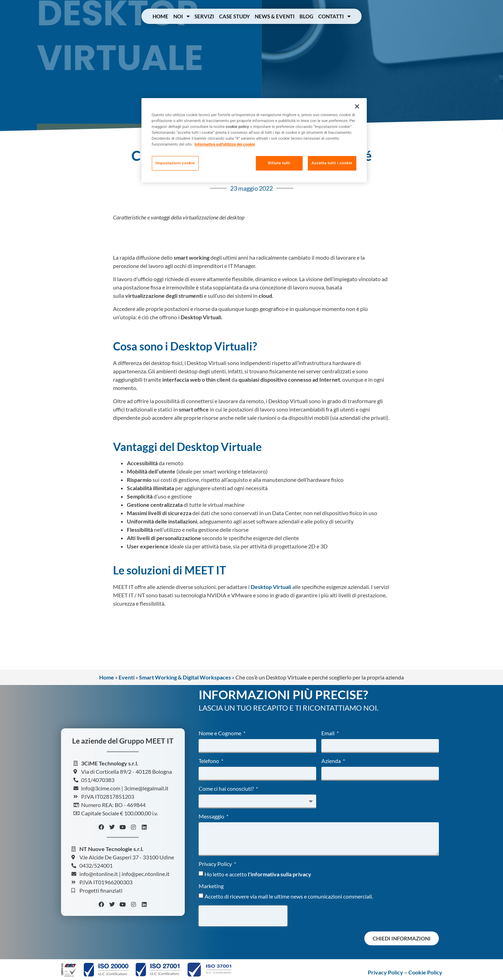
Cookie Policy (425, 972)
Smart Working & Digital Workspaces (185, 677)
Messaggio (212, 817)
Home (161, 16)
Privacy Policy (216, 864)
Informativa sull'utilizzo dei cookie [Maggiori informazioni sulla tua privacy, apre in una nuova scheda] (225, 144)
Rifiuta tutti (279, 163)
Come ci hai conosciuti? (227, 789)
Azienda (332, 761)
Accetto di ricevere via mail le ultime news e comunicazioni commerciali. (289, 896)
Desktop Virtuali (271, 587)
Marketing (211, 886)
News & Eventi (275, 16)
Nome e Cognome (220, 733)
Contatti (334, 16)
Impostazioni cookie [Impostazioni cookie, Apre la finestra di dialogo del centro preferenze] (175, 163)
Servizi (204, 16)
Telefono (209, 761)
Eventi (127, 677)
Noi (181, 16)
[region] (254, 140)
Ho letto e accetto (258, 874)
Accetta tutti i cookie (332, 163)
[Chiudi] (357, 106)
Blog (306, 16)
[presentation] (243, 916)
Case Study (235, 16)
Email (328, 733)
